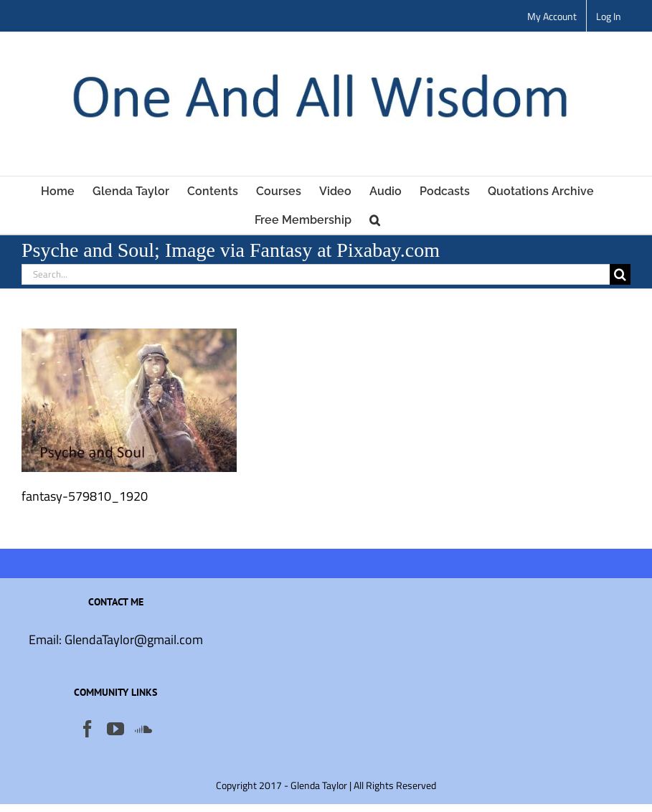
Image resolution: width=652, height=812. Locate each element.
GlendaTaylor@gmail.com (134, 639)
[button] (375, 219)
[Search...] (316, 274)
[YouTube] (115, 729)
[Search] (620, 274)
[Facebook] (88, 729)
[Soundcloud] (143, 729)
